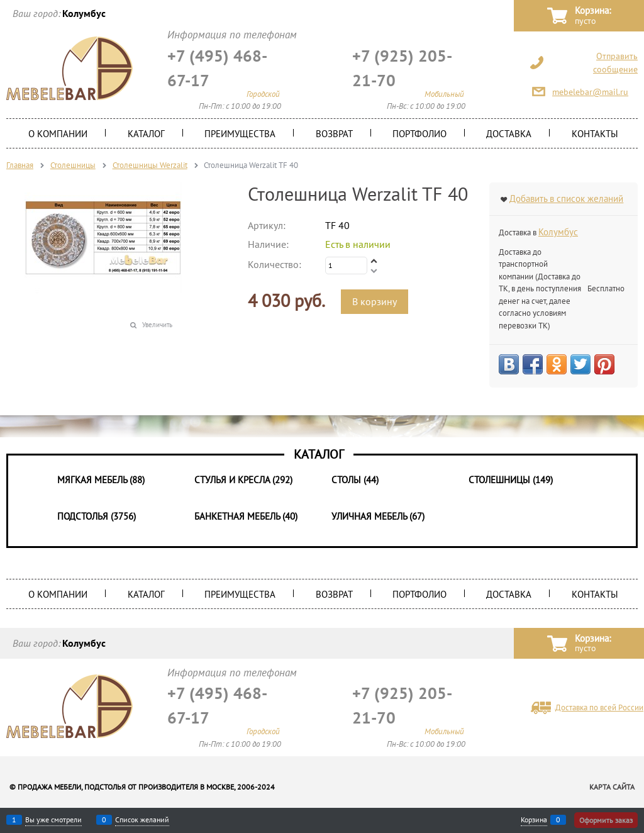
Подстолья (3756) (97, 516)
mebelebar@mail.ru (590, 92)
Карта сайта (612, 787)
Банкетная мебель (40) (246, 516)
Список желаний (142, 820)
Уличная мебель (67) (378, 516)
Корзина (534, 820)
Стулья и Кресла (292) (243, 480)
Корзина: (593, 16)
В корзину (375, 301)
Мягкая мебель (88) (101, 480)
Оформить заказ (606, 820)
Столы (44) (355, 480)
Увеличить (157, 325)
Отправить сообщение (615, 63)
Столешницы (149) (511, 480)
